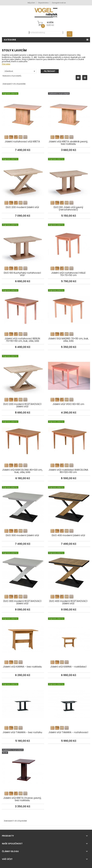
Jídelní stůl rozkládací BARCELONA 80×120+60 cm (69, 438)
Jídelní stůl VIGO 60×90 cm (69, 372)
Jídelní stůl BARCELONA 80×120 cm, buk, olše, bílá (23, 438)
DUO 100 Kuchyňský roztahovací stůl (23, 241)
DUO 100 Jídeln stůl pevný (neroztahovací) (69, 175)
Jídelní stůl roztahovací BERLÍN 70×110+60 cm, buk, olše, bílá (23, 307)
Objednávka (43, 3)
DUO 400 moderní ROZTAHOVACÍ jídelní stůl (69, 569)
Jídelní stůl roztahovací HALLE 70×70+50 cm (69, 241)
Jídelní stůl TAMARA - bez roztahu (23, 701)
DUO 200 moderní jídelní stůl (23, 175)
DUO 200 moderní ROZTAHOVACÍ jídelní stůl (23, 372)
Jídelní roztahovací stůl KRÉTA (23, 110)
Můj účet (31, 3)
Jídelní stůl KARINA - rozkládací (69, 635)
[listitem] (6, 137)
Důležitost (20, 71)
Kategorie (10, 40)
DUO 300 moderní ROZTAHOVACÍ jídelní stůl (23, 569)
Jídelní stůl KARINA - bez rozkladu (23, 635)
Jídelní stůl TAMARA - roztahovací (69, 701)
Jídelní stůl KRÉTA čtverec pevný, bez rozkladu (23, 766)
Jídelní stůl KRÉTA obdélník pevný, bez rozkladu (69, 110)
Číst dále (6, 64)
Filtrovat (50, 71)
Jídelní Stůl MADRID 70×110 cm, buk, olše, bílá (69, 307)
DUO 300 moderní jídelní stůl (23, 504)
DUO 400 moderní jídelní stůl (69, 504)
